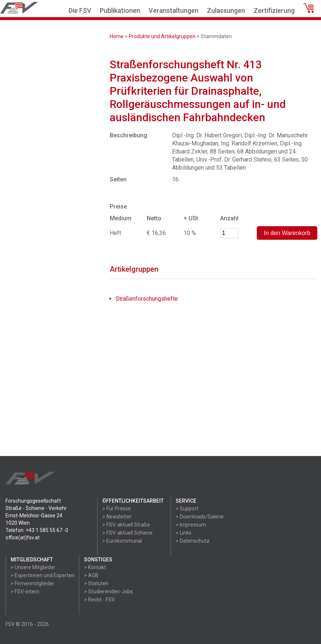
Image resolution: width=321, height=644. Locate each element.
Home (117, 36)
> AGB (91, 575)
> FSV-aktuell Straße (126, 525)
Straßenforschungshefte (147, 299)
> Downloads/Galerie (200, 517)
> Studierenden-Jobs (108, 591)
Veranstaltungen (174, 10)
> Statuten (96, 583)
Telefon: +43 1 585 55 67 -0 (37, 530)
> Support (187, 509)
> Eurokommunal (122, 541)
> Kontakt (95, 567)
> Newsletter (117, 517)
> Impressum (191, 525)
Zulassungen (226, 10)
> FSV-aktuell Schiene (127, 533)
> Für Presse (117, 509)
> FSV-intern (25, 591)
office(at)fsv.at (23, 538)
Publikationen (120, 10)
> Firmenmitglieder (32, 583)
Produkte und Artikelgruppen (162, 36)
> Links (184, 533)
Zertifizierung (274, 10)
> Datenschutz (193, 541)
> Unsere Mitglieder (33, 567)
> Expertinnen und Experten (43, 575)
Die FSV (80, 10)
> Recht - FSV (99, 600)
